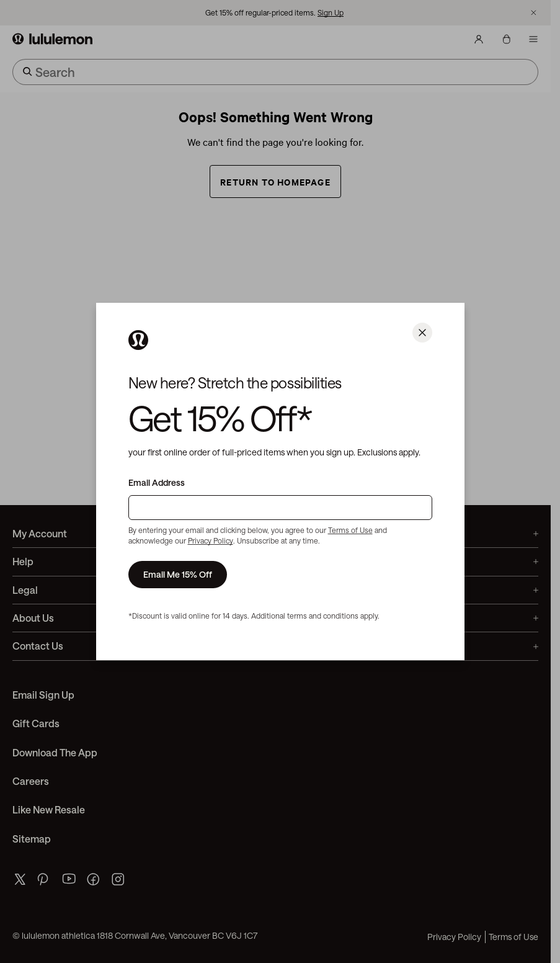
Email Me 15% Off (178, 574)
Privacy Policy (211, 540)
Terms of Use (350, 530)
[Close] (422, 333)
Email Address (157, 483)
